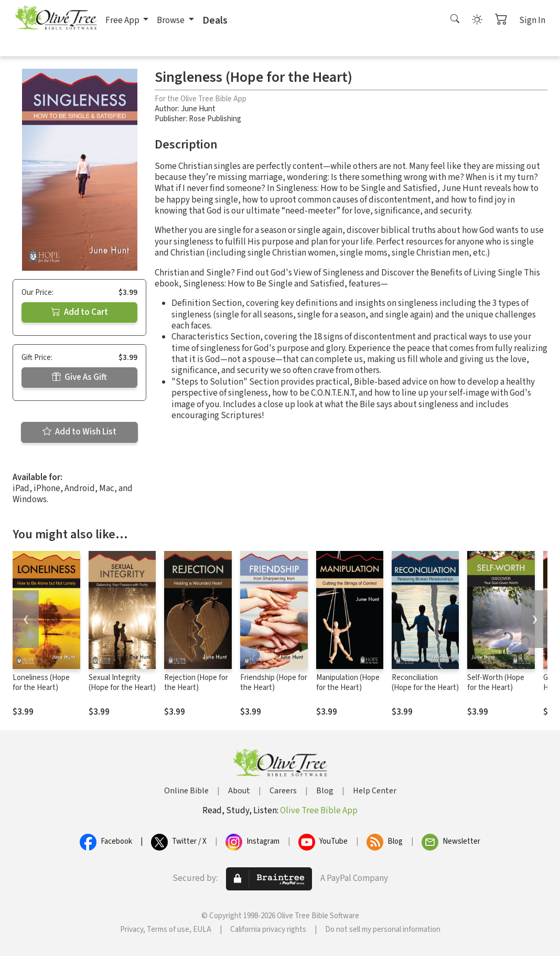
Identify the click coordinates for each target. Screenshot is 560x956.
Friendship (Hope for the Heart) (274, 683)
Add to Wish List (79, 432)
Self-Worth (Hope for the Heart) (496, 683)
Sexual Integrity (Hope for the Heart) (122, 683)
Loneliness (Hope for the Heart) (41, 683)
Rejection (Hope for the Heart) (196, 683)
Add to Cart (80, 312)
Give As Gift (79, 377)
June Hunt (198, 109)
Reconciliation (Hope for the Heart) (425, 683)
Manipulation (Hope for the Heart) (348, 683)
